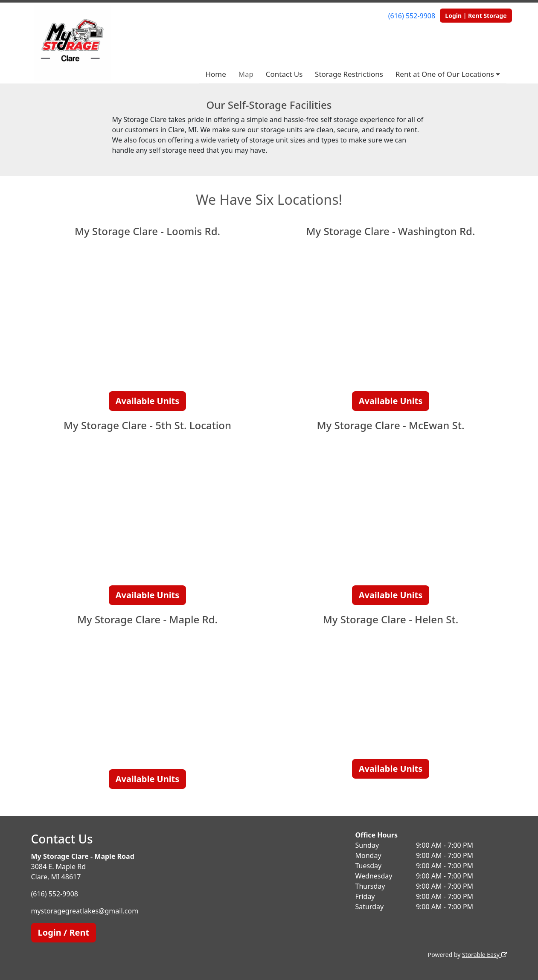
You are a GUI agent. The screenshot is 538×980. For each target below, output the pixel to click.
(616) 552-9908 (412, 16)
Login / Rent (64, 932)
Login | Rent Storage (476, 16)
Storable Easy (484, 955)
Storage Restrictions (349, 74)
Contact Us (284, 74)
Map (246, 74)
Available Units (148, 401)
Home (215, 74)
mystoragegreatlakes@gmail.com (85, 911)
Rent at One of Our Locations (445, 74)
